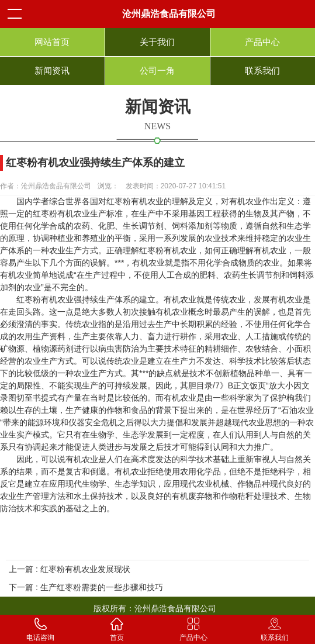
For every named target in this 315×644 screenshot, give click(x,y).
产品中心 (262, 42)
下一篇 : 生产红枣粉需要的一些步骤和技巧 (86, 587)
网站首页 (52, 42)
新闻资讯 (52, 70)
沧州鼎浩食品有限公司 (169, 14)
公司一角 (157, 70)
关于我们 (157, 42)
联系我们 (262, 70)
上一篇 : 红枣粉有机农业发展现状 (70, 569)
